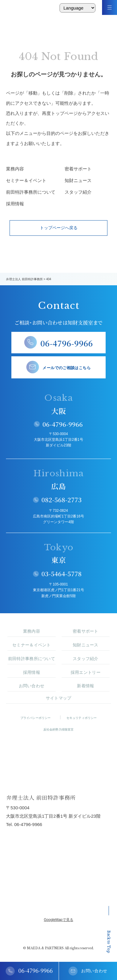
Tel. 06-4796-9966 (24, 824)
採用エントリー (86, 672)
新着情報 (85, 686)
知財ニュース (78, 180)
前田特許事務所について (29, 192)
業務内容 (15, 169)
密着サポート (78, 169)
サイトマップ (59, 698)
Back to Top (109, 930)
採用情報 (15, 204)
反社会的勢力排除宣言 (59, 729)
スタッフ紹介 (78, 192)
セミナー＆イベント (26, 180)
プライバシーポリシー (36, 718)
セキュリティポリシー (82, 718)
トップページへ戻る (59, 228)
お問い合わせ (32, 686)
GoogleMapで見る (58, 920)
